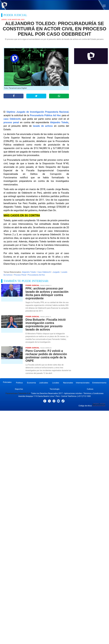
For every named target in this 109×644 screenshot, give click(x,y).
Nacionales (68, 383)
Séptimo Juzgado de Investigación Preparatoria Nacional (38, 112)
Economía (31, 383)
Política (19, 383)
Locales (56, 383)
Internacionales (83, 383)
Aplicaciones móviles (73, 393)
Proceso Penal (20, 275)
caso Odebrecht (12, 119)
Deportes (19, 389)
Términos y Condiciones (93, 393)
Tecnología (54, 389)
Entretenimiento (99, 383)
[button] (104, 6)
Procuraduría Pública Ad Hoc (45, 115)
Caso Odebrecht (44, 272)
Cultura (90, 389)
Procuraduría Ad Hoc (36, 275)
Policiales (7, 382)
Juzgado (56, 272)
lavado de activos (43, 126)
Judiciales (44, 383)
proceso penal (11, 122)
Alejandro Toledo (59, 122)
